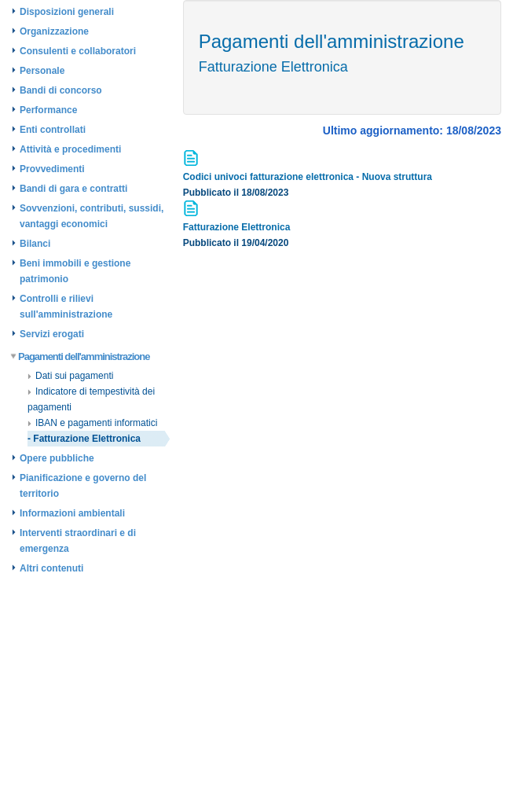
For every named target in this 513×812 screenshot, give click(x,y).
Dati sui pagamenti (70, 376)
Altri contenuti (51, 568)
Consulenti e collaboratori (78, 51)
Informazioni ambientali (72, 513)
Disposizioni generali (67, 12)
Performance (48, 110)
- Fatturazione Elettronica (84, 439)
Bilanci (35, 244)
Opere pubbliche (57, 458)
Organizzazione (54, 31)
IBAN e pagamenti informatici (92, 423)
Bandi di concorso (61, 90)
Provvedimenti (52, 169)
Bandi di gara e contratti (73, 189)
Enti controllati (53, 130)
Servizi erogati (52, 334)
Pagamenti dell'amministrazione (81, 356)
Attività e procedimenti (70, 149)
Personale (42, 71)
